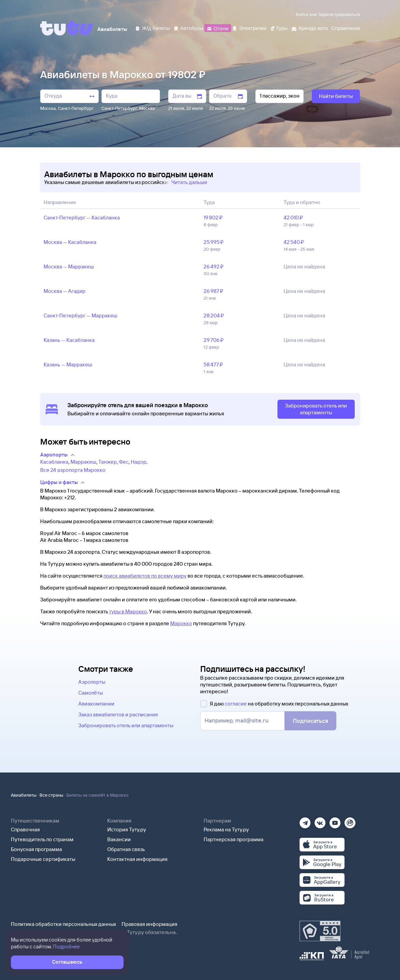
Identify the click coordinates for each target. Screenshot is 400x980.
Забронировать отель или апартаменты (126, 725)
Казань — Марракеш (68, 364)
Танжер (108, 462)
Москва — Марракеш (69, 267)
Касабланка (54, 462)
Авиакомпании (96, 704)
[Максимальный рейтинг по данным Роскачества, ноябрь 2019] (320, 931)
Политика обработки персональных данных (63, 924)
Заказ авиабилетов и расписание (118, 715)
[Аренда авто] (309, 28)
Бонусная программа (36, 849)
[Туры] (279, 28)
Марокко (181, 623)
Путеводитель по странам (42, 839)
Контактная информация (137, 859)
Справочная (25, 829)
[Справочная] (346, 28)
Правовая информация (149, 924)
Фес (124, 462)
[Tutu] (67, 28)
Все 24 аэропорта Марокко (73, 470)
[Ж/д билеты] (152, 28)
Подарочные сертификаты (43, 859)
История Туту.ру (127, 829)
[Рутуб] (350, 821)
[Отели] (218, 28)
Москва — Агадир (65, 291)
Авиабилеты (24, 795)
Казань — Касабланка (69, 340)
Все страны (51, 795)
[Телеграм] (305, 821)
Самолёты (91, 693)
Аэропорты (92, 682)
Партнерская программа (234, 839)
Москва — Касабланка (70, 242)
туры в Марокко (128, 611)
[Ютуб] (335, 821)
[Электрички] (249, 28)
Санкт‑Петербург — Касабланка (82, 218)
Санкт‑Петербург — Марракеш (81, 315)
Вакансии (119, 839)
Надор (139, 462)
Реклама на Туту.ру (226, 829)
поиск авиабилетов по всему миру (145, 576)
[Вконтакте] (320, 821)
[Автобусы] (188, 28)
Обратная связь (126, 849)
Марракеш (83, 462)
